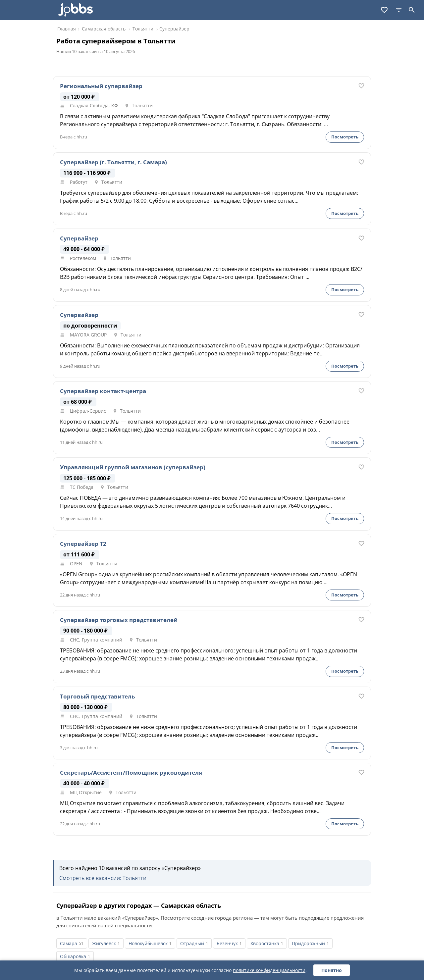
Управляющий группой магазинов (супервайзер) (133, 467)
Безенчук (227, 943)
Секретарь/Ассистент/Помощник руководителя (131, 773)
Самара (69, 943)
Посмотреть (345, 137)
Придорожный (308, 943)
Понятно (332, 970)
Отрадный (192, 943)
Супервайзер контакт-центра (103, 391)
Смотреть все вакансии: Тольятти (103, 878)
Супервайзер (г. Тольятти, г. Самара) (113, 162)
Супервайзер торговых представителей (119, 620)
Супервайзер (79, 238)
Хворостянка (265, 943)
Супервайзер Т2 (83, 544)
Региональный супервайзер (101, 86)
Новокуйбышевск (148, 943)
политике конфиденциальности (269, 970)
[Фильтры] (399, 10)
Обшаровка (73, 956)
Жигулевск (104, 943)
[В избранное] (361, 86)
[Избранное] (384, 10)
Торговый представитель (97, 696)
